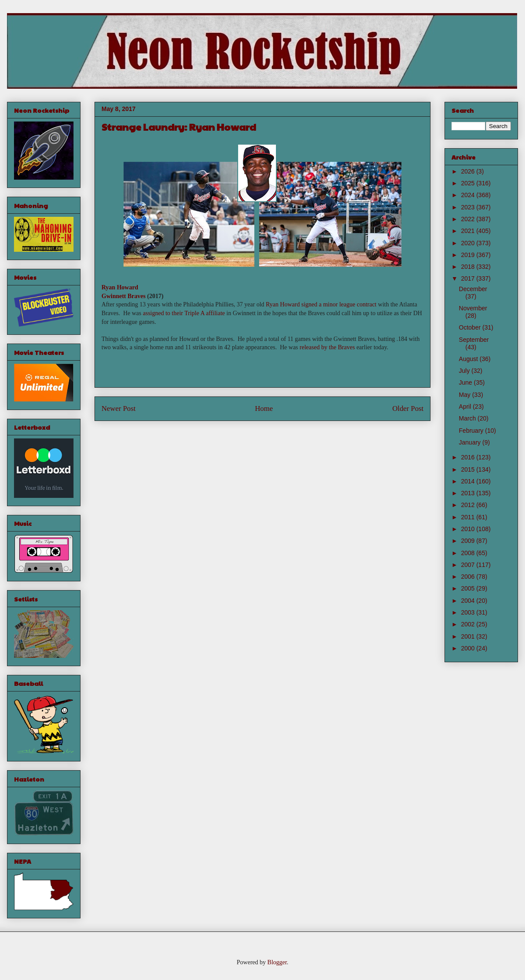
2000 (469, 648)
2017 (469, 278)
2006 (469, 577)
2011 (469, 517)
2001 (469, 636)
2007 (469, 565)
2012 (469, 505)
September (474, 340)
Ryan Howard (120, 287)
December (473, 289)
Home (264, 408)
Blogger (277, 962)
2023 (469, 207)
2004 (469, 601)
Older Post (408, 408)
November (473, 308)
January (471, 442)
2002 (469, 624)
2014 (469, 481)
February (472, 431)
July (465, 371)
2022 (469, 219)
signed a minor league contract (339, 304)
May (465, 395)
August (469, 359)
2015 (469, 469)
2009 (469, 541)
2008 (469, 553)
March (468, 418)
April (466, 407)
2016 (469, 457)
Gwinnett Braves (124, 296)
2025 (469, 183)
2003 (469, 612)
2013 (469, 493)
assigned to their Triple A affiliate (184, 313)
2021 (469, 231)
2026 (469, 171)
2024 (469, 195)
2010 (469, 529)
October (471, 327)
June (466, 382)
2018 (469, 267)
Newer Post (119, 408)
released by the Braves (327, 347)
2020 (469, 243)
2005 (469, 588)
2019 (469, 255)
